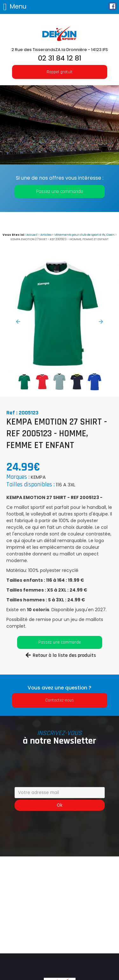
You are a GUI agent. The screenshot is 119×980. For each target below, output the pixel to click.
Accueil (32, 235)
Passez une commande (60, 192)
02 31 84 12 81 (60, 58)
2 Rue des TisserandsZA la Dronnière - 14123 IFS (60, 50)
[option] (60, 313)
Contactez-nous (60, 700)
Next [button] (101, 322)
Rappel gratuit (60, 72)
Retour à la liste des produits (64, 655)
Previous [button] (18, 322)
